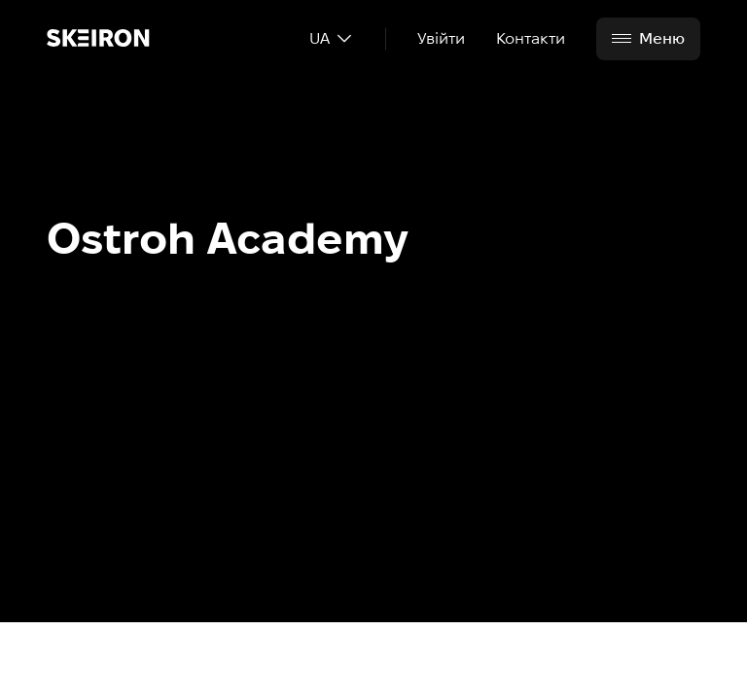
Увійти (441, 38)
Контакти (531, 38)
